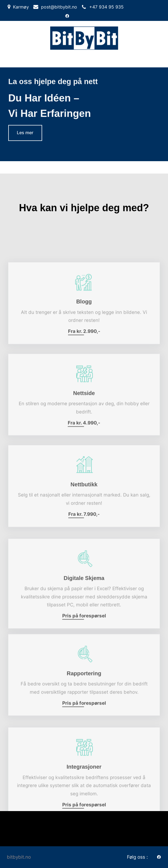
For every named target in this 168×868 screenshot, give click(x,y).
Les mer (25, 133)
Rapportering (84, 693)
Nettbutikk (84, 505)
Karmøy (21, 7)
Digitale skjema (84, 600)
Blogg (84, 322)
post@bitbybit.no (59, 7)
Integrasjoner (84, 789)
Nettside (84, 413)
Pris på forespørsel (84, 638)
